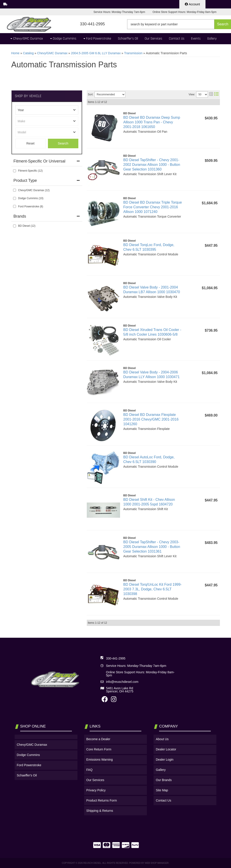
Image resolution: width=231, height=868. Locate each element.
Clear (31, 143)
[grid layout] (211, 94)
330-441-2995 (116, 658)
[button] (179, 24)
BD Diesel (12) (27, 226)
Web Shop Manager (157, 863)
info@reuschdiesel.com (122, 682)
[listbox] (47, 110)
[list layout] (216, 94)
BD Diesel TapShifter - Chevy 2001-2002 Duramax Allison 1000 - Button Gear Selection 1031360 (152, 165)
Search (63, 143)
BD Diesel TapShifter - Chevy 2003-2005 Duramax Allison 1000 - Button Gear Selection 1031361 (152, 547)
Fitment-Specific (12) (31, 171)
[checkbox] (15, 171)
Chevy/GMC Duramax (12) (34, 190)
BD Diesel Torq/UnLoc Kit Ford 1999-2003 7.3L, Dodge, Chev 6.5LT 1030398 (153, 589)
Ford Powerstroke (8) (31, 206)
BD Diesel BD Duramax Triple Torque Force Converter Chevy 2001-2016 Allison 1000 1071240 (153, 207)
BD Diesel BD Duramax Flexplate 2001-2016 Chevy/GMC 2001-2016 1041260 (151, 419)
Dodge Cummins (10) (31, 198)
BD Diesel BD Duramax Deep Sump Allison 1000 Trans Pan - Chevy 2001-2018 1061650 (152, 122)
